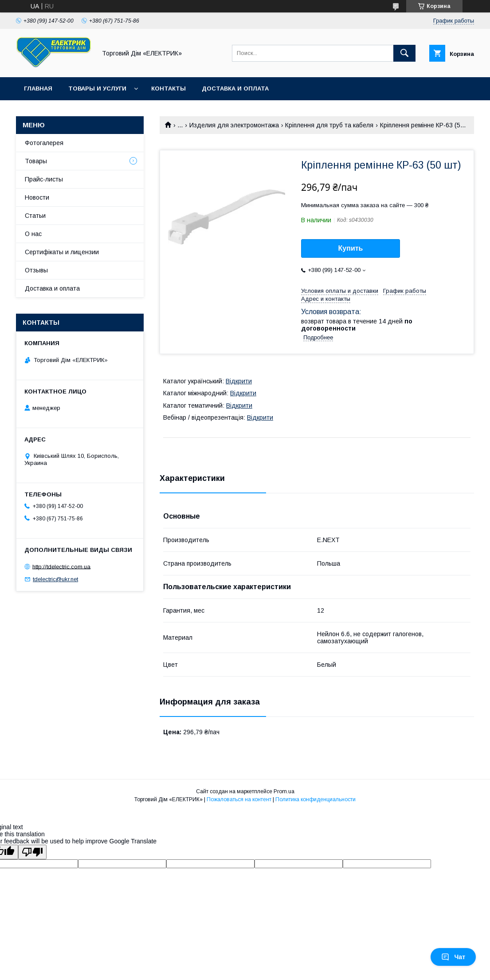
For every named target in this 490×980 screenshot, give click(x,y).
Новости (37, 197)
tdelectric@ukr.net (55, 579)
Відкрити (239, 381)
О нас (33, 234)
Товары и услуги (97, 89)
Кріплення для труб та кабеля (329, 125)
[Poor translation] (32, 852)
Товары (36, 161)
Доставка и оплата (235, 89)
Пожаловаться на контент (239, 799)
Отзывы (36, 270)
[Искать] (404, 53)
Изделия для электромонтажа (234, 125)
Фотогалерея (44, 143)
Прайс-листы (44, 179)
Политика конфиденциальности (316, 799)
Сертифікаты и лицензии (62, 252)
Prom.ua (284, 791)
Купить (351, 248)
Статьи (35, 216)
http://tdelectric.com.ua (61, 566)
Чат (453, 957)
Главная (38, 89)
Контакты (169, 89)
